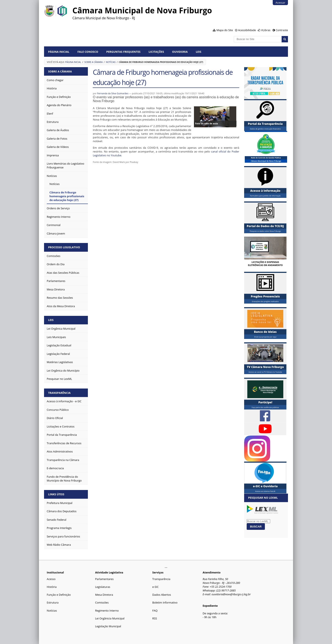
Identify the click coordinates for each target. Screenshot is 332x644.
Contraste (282, 30)
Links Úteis (56, 494)
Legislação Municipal (108, 626)
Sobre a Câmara (93, 62)
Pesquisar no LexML (263, 498)
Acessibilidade (247, 30)
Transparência (59, 393)
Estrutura (53, 602)
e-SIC (155, 587)
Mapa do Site (225, 30)
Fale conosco (88, 52)
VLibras (266, 30)
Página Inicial (59, 52)
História (52, 587)
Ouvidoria (180, 52)
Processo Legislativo (64, 247)
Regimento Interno (107, 611)
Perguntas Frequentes (123, 52)
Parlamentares (104, 579)
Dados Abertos (162, 595)
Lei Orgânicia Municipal (110, 618)
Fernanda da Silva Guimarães (113, 93)
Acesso (51, 579)
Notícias (111, 62)
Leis (199, 52)
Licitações (156, 52)
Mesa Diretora (104, 595)
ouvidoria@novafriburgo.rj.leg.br (231, 594)
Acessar (280, 3)
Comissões (102, 602)
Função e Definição (59, 595)
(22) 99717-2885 (226, 590)
